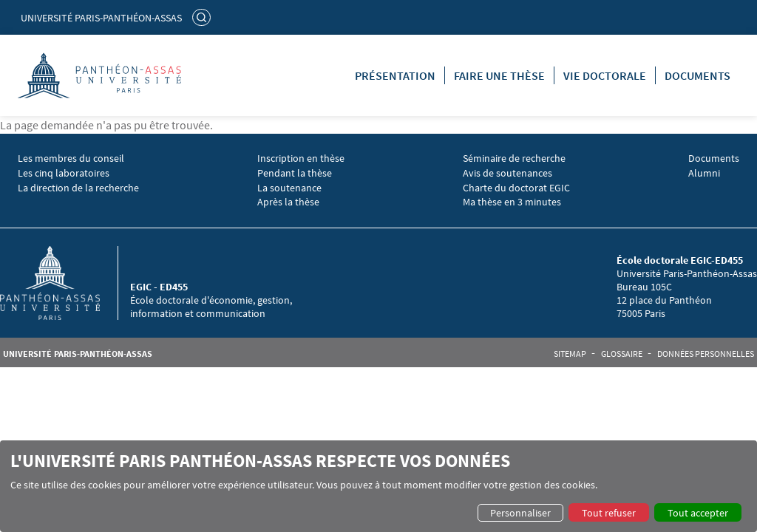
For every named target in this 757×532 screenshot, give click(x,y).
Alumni (704, 173)
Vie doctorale (605, 75)
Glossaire (622, 354)
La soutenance (289, 188)
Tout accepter (698, 513)
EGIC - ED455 (159, 287)
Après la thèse (288, 202)
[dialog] (378, 486)
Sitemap (570, 354)
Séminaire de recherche (514, 158)
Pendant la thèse (295, 173)
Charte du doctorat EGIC (516, 188)
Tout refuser (609, 513)
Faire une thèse (499, 75)
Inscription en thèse (301, 158)
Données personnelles (706, 354)
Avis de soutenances (508, 173)
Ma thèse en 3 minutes (512, 202)
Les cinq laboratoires (64, 173)
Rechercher (203, 17)
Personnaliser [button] (520, 513)
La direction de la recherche (78, 188)
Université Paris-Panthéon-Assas (101, 18)
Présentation (395, 75)
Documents (697, 75)
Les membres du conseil (71, 158)
